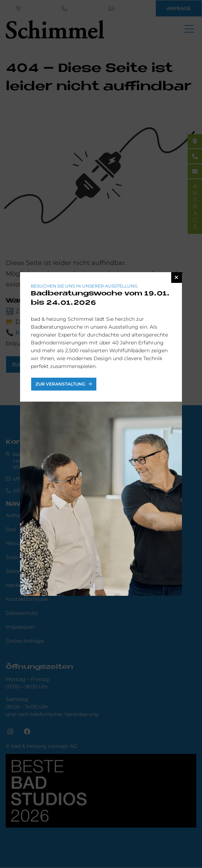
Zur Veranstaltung (61, 384)
